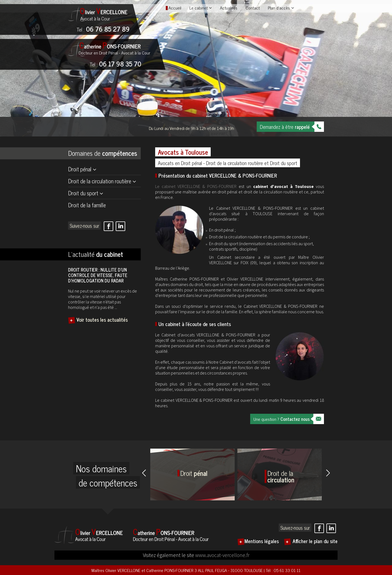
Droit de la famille (87, 205)
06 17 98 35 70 (115, 64)
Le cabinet (199, 8)
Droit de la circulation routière (100, 181)
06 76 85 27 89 (103, 29)
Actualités (229, 8)
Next (328, 473)
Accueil (175, 8)
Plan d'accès (279, 8)
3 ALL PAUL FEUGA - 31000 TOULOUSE (229, 570)
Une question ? (282, 419)
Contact (253, 8)
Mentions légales (262, 541)
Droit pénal (80, 169)
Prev (144, 473)
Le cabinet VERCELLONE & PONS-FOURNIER (196, 186)
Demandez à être (285, 127)
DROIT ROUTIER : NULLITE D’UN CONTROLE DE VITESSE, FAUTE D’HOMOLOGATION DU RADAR (98, 275)
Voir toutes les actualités (102, 320)
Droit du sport (83, 193)
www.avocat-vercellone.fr (222, 555)
